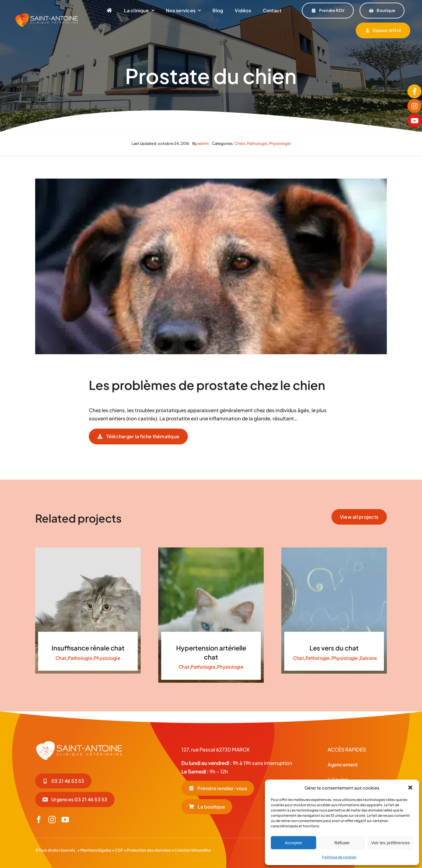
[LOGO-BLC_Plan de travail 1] (79, 743)
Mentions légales (96, 850)
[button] (410, 787)
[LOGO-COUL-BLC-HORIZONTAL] (47, 15)
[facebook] (39, 820)
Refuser (342, 843)
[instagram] (52, 820)
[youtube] (65, 820)
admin (203, 143)
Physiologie (280, 143)
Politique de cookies (339, 857)
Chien (240, 143)
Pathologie (257, 143)
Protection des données (149, 850)
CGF (119, 850)
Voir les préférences (390, 843)
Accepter (293, 843)
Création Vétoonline (193, 850)
